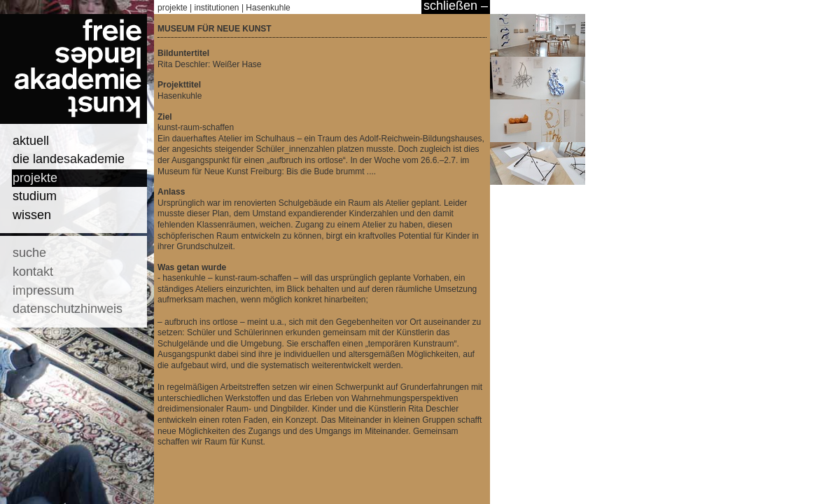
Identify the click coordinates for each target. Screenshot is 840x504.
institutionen (217, 8)
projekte (35, 178)
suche (29, 253)
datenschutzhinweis (68, 309)
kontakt (33, 272)
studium (35, 196)
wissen (32, 215)
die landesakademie (69, 159)
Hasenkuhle (268, 8)
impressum (43, 290)
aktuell (31, 141)
